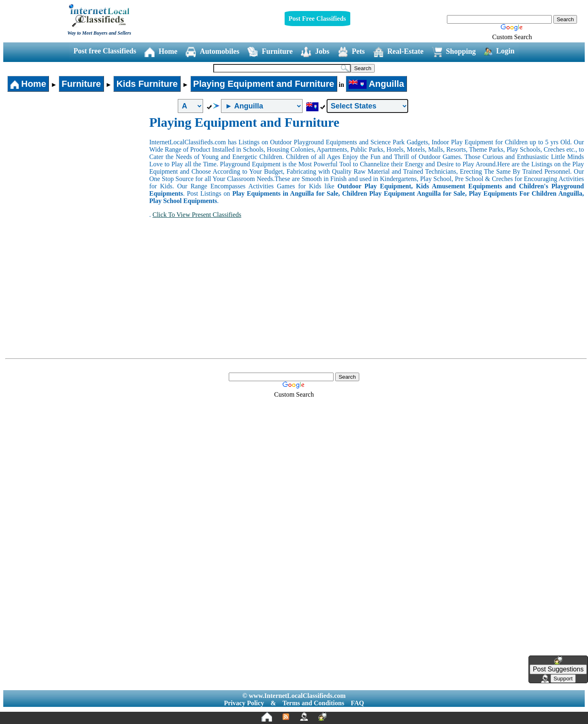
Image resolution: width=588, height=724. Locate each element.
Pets (351, 52)
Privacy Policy (244, 703)
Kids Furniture (147, 84)
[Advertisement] (77, 176)
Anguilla (376, 84)
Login (499, 51)
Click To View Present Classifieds (197, 215)
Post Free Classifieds (317, 19)
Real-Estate (398, 52)
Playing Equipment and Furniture (264, 84)
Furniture (270, 52)
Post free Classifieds (105, 51)
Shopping (454, 52)
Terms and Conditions (313, 703)
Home (161, 52)
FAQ (357, 703)
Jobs (315, 52)
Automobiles (212, 52)
